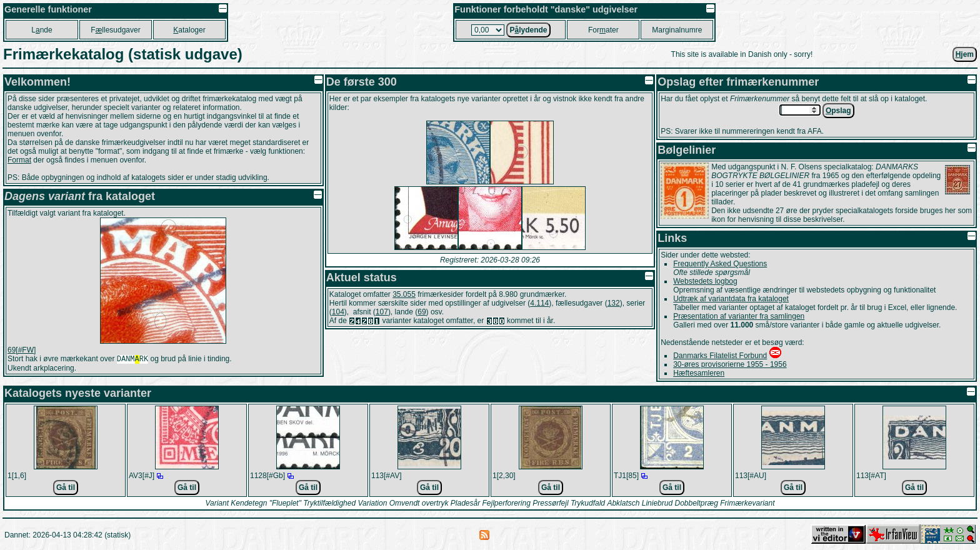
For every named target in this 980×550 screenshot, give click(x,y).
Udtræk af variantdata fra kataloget (731, 299)
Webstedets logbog (705, 281)
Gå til (66, 487)
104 (338, 312)
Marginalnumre (677, 30)
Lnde (42, 30)
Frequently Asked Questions (720, 264)
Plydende (528, 30)
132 (614, 303)
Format (19, 160)
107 (382, 312)
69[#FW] (22, 350)
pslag (838, 111)
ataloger (189, 30)
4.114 (539, 303)
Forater (603, 30)
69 (422, 312)
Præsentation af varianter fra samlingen (739, 316)
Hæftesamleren (699, 373)
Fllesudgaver (115, 30)
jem (965, 54)
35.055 (404, 294)
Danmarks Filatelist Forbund (720, 356)
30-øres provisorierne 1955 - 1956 (730, 364)
